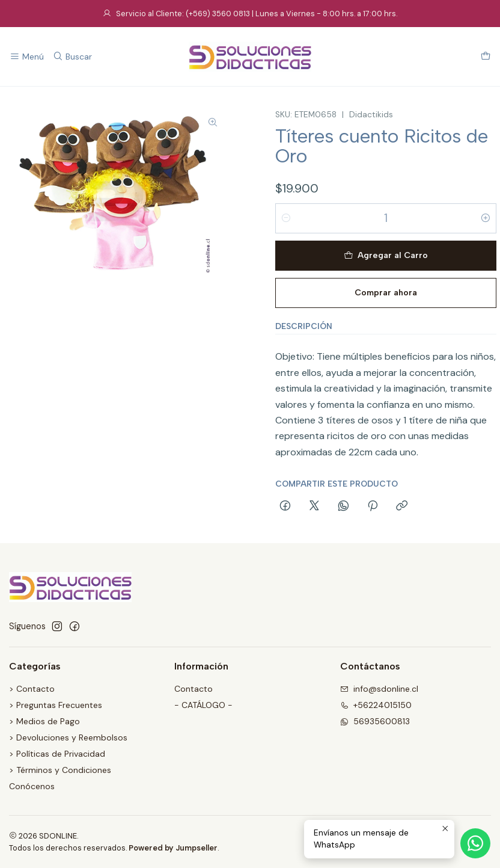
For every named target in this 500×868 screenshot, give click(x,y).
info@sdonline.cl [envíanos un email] (379, 689)
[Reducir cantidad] (286, 218)
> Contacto (32, 689)
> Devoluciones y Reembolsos (68, 737)
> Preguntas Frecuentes (56, 705)
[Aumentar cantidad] (486, 218)
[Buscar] (72, 57)
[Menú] (27, 57)
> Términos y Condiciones (60, 770)
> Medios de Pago (44, 721)
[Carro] (486, 57)
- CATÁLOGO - (203, 705)
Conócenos (32, 786)
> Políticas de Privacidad (57, 754)
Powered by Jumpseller (173, 848)
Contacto (194, 689)
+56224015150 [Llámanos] (376, 705)
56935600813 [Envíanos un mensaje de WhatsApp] (375, 721)
